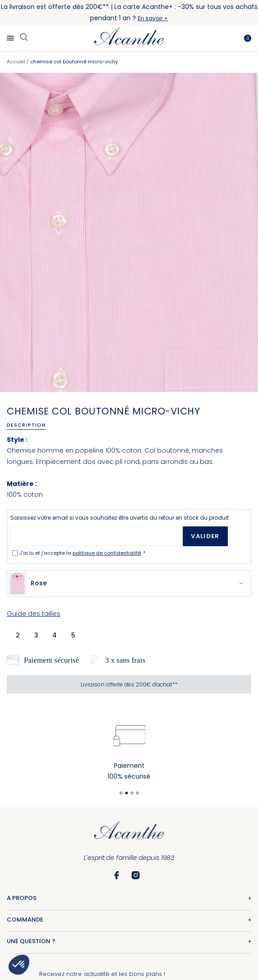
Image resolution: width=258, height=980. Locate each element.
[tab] (29, 425)
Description (26, 425)
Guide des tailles (34, 614)
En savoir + (153, 18)
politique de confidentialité (107, 553)
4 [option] (54, 635)
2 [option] (18, 635)
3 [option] (36, 635)
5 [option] (73, 635)
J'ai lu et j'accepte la (81, 553)
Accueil (16, 62)
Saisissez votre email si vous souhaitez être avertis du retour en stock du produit (120, 518)
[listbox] (48, 635)
